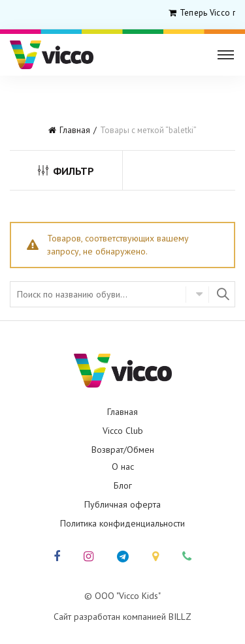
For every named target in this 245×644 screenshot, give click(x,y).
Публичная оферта (122, 504)
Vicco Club (123, 431)
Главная (75, 130)
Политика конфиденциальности (122, 523)
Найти (222, 294)
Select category (197, 294)
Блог (123, 485)
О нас (123, 467)
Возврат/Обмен (123, 450)
